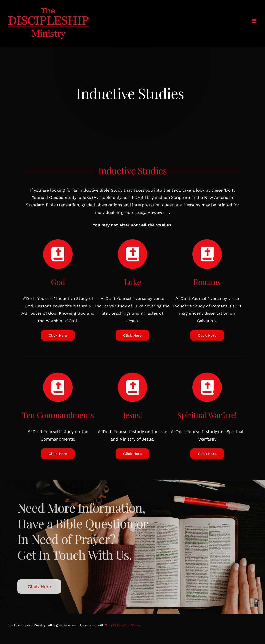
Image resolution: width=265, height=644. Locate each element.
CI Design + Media (127, 625)
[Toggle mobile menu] (255, 21)
